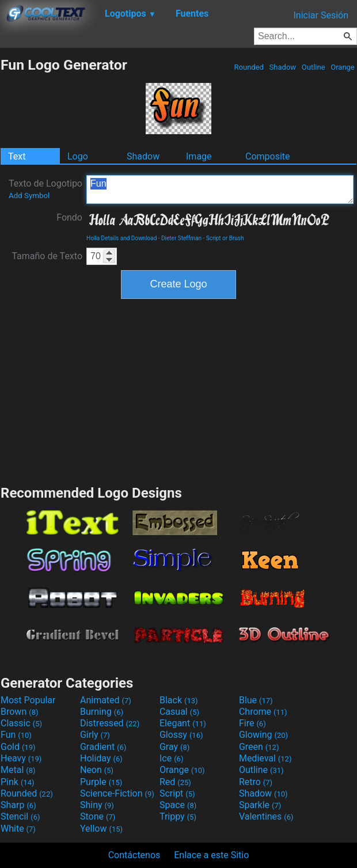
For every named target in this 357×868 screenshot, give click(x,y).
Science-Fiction (117, 793)
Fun (220, 189)
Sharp (18, 805)
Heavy (21, 758)
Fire (252, 723)
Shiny (97, 805)
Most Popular (28, 700)
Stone (98, 816)
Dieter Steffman (181, 238)
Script (177, 793)
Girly (95, 735)
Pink (18, 782)
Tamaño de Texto (47, 256)
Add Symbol (29, 196)
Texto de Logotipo (45, 189)
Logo (78, 156)
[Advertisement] (178, 391)
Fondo (69, 217)
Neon (97, 770)
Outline (314, 67)
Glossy (181, 735)
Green (259, 747)
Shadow (282, 67)
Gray (174, 747)
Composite (268, 156)
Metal (18, 770)
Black (179, 700)
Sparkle (260, 805)
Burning (102, 712)
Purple (101, 782)
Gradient (103, 747)
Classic (21, 723)
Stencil (20, 816)
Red (175, 782)
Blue (256, 700)
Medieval (265, 758)
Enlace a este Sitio (211, 855)
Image (199, 156)
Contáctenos (134, 855)
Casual (179, 712)
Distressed (110, 723)
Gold (18, 747)
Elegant (183, 723)
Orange (343, 67)
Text (17, 156)
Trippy (178, 816)
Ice (171, 758)
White (18, 829)
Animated (106, 700)
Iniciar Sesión (321, 15)
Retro (256, 782)
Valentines (266, 816)
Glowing (263, 735)
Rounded (249, 67)
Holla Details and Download (121, 238)
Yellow (101, 829)
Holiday (101, 758)
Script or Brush (225, 238)
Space (178, 805)
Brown (19, 712)
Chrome (263, 712)
